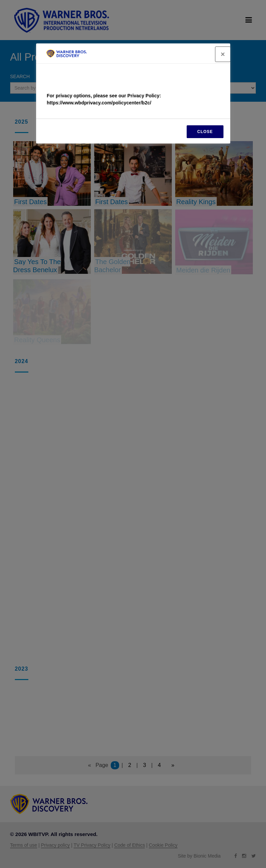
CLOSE (205, 132)
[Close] (223, 54)
